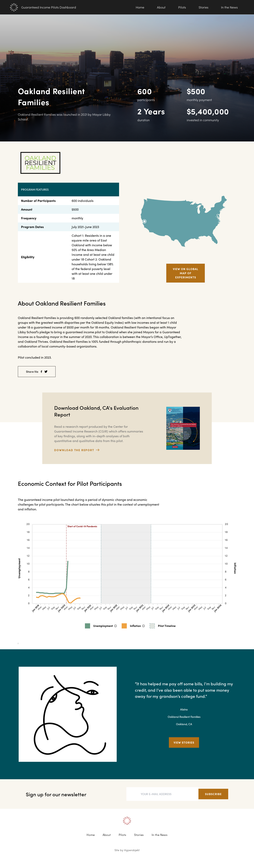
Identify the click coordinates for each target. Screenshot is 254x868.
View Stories (184, 742)
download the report (77, 450)
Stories (203, 7)
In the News (229, 7)
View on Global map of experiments (186, 273)
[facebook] (41, 372)
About (161, 7)
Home (140, 7)
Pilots (182, 7)
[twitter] (46, 372)
